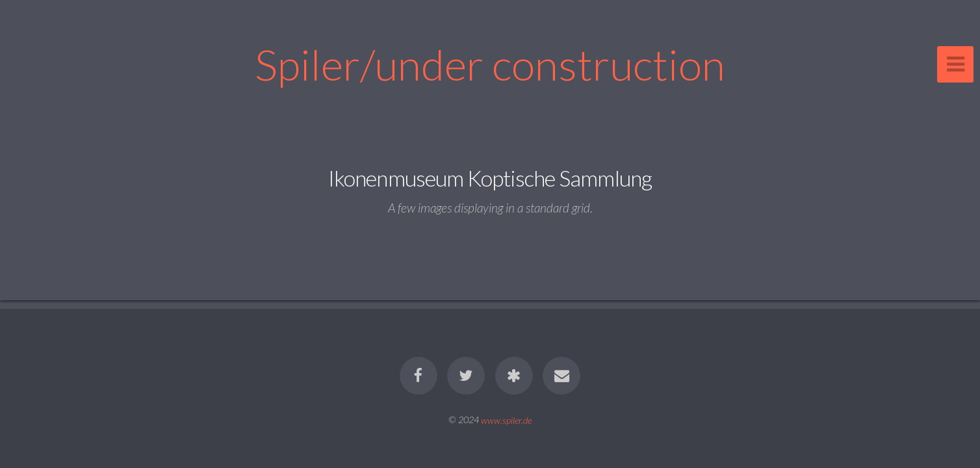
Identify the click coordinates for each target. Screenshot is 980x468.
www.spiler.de (506, 420)
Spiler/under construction (490, 64)
